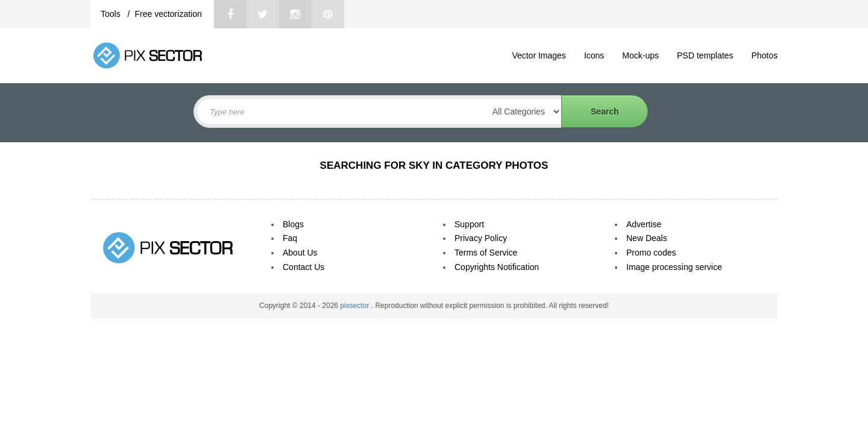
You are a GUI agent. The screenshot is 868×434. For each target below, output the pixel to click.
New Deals (647, 238)
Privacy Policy (481, 238)
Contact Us (303, 267)
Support (469, 224)
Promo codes (651, 253)
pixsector (355, 306)
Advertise (644, 224)
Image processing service (674, 267)
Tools (112, 14)
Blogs (293, 224)
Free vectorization (168, 14)
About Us (300, 253)
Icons (594, 55)
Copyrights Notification (497, 267)
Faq (290, 238)
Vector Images (539, 55)
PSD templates (705, 55)
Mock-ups (640, 55)
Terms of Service (486, 253)
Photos (764, 55)
